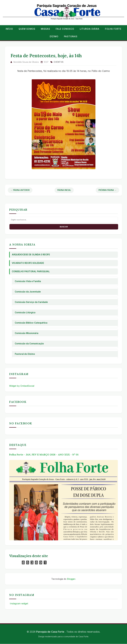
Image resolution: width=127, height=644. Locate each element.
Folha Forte (113, 29)
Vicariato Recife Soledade (28, 263)
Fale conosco (65, 29)
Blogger (71, 579)
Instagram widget (19, 604)
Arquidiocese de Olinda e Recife (31, 255)
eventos (59, 62)
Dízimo (54, 36)
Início (9, 29)
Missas (45, 29)
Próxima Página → (107, 190)
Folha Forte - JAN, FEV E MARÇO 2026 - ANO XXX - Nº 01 (44, 455)
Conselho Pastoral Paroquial (31, 271)
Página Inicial (64, 190)
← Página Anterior (20, 190)
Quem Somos (27, 29)
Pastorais (71, 36)
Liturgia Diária (90, 29)
